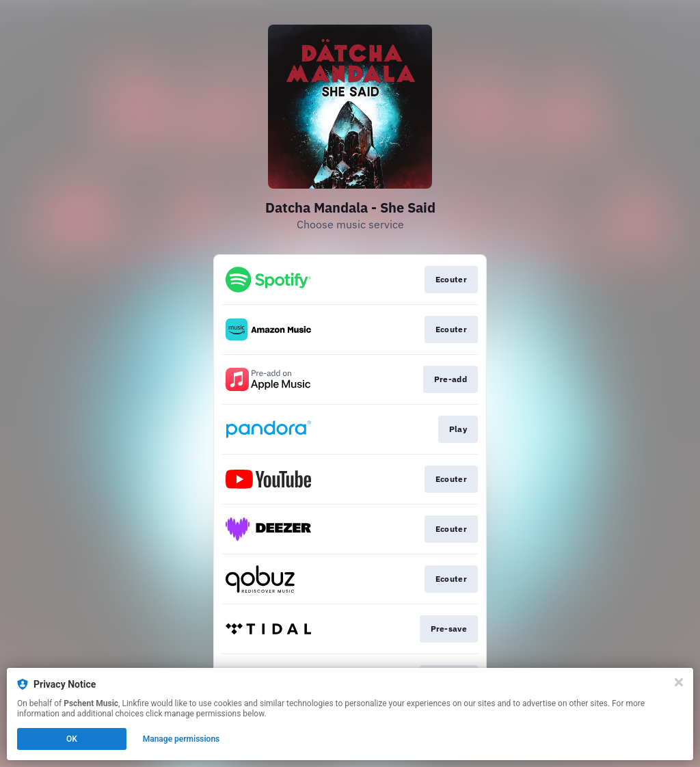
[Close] (679, 682)
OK (72, 739)
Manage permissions (181, 739)
